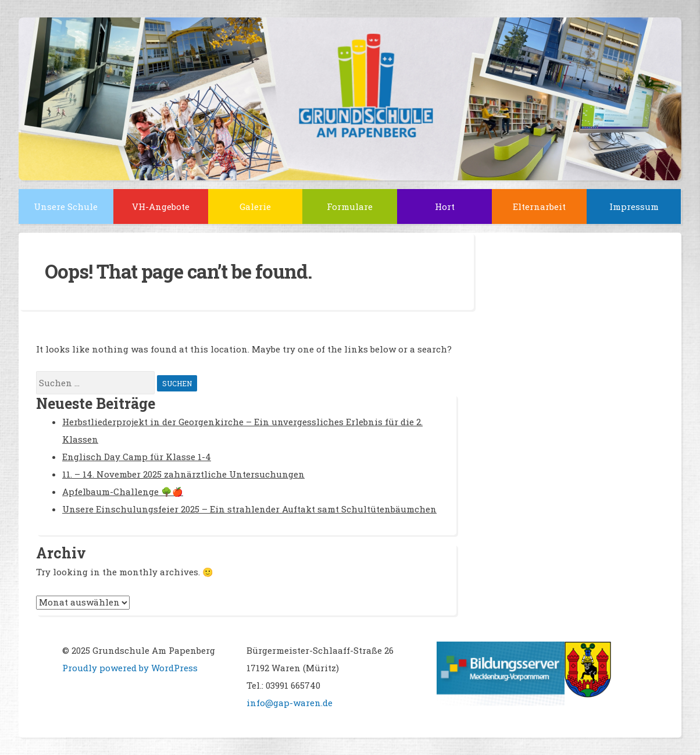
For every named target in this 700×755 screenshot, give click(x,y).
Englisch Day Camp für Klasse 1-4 (137, 457)
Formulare (350, 206)
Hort (445, 206)
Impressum (634, 206)
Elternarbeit (539, 206)
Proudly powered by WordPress (130, 668)
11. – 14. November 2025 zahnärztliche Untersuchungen (183, 474)
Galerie (255, 206)
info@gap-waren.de (290, 703)
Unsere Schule (66, 206)
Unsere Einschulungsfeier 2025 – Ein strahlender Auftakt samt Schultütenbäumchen (249, 509)
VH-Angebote (161, 206)
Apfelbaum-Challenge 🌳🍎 (123, 492)
